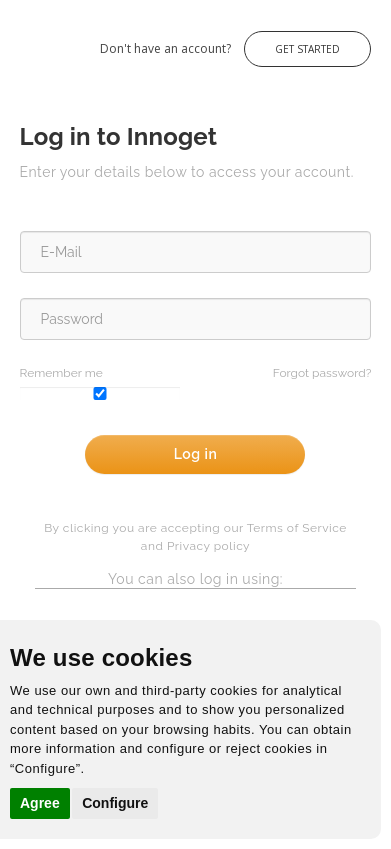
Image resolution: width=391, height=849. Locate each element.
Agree (40, 803)
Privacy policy (208, 546)
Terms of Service (297, 528)
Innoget (20, 38)
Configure (115, 803)
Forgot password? (322, 373)
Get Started (307, 49)
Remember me (61, 373)
